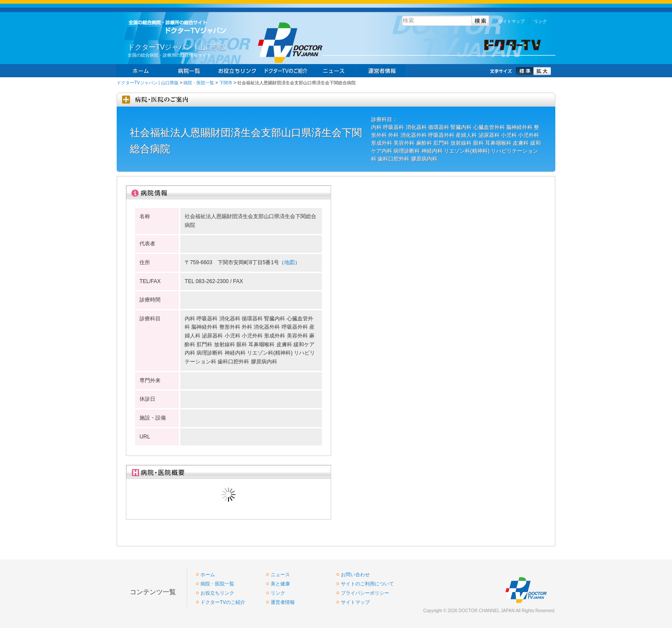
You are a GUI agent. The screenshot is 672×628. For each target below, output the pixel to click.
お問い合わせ (355, 574)
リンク (540, 21)
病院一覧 (189, 71)
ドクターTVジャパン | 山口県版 (148, 83)
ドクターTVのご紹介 (223, 602)
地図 (290, 262)
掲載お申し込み (382, 71)
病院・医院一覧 (199, 83)
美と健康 (280, 584)
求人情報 (286, 71)
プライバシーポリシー (365, 593)
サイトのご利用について (367, 584)
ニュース (334, 71)
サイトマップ (511, 21)
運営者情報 (283, 602)
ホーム (141, 71)
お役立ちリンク (237, 71)
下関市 (226, 83)
